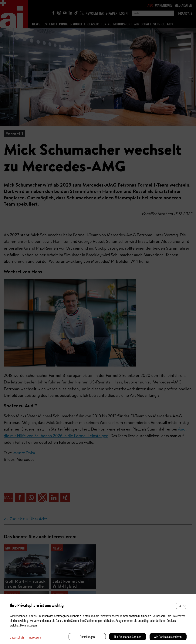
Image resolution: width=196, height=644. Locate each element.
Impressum (34, 637)
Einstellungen (87, 637)
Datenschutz (17, 637)
